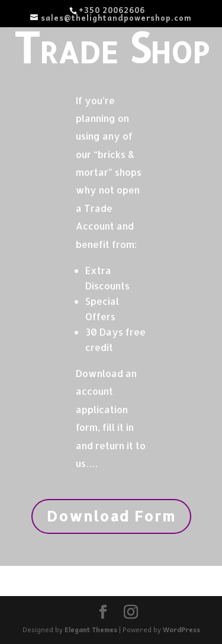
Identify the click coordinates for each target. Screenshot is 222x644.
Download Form (111, 516)
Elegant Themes (91, 629)
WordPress (181, 629)
